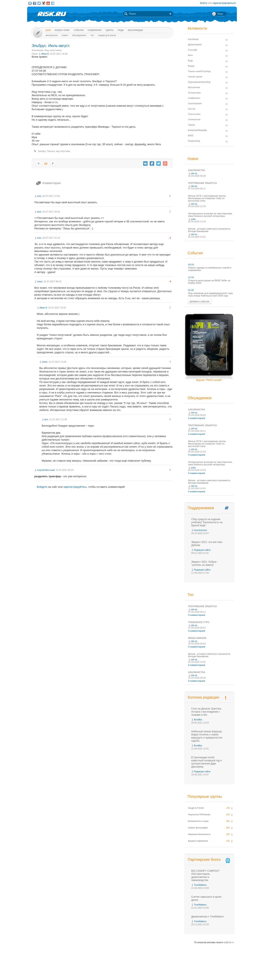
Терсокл (51, 151)
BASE (191, 136)
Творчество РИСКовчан (199, 815)
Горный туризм (195, 77)
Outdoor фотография (198, 828)
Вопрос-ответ (62, 30)
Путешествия (194, 93)
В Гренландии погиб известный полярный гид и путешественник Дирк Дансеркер (206, 762)
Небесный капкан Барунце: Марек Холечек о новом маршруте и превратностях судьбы (207, 736)
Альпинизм (37, 50)
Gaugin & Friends (196, 808)
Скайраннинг (194, 98)
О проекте (147, 969)
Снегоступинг (194, 114)
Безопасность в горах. (199, 821)
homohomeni (200, 530)
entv (39, 196)
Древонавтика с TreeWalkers (207, 917)
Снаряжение (94, 30)
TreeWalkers (200, 885)
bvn (46, 419)
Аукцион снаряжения (198, 841)
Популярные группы (205, 797)
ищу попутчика (63, 151)
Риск (48, 30)
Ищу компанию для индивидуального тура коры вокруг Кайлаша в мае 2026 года (210, 294)
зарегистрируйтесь (75, 487)
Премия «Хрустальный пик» (169, 969)
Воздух (191, 66)
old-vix (194, 173)
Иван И (45, 54)
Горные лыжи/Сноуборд (199, 71)
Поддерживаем (201, 508)
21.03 (191, 277)
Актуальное (52, 35)
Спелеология (194, 120)
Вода (190, 61)
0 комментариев (197, 418)
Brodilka (198, 720)
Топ (92, 35)
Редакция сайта (202, 550)
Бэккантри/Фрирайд (197, 130)
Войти (204, 3)
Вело (190, 55)
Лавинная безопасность (199, 834)
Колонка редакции (203, 697)
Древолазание (195, 45)
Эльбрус (42, 151)
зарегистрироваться (224, 3)
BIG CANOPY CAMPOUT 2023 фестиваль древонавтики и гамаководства (205, 876)
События (79, 30)
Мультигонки (194, 87)
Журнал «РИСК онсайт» (219, 969)
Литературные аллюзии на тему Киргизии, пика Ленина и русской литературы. (210, 215)
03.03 (191, 265)
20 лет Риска (150, 973)
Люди (121, 30)
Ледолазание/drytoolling (199, 82)
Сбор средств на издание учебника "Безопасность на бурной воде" (207, 522)
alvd (39, 212)
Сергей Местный (46, 470)
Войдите (42, 487)
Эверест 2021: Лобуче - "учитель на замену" (205, 563)
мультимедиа (135, 30)
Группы (109, 30)
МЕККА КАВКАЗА (197, 638)
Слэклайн (193, 50)
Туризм (191, 125)
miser (40, 281)
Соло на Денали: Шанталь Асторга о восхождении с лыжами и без (206, 712)
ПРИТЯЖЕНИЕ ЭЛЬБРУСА (203, 183)
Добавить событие (200, 301)
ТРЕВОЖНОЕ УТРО (199, 622)
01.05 (191, 290)
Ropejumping (194, 141)
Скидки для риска (107, 35)
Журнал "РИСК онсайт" (209, 380)
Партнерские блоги (209, 860)
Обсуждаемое (79, 35)
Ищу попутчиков (53, 50)
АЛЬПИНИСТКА (197, 170)
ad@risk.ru (229, 942)
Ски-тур (192, 109)
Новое (65, 35)
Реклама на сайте (195, 969)
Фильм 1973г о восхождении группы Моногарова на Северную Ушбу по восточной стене (207, 198)
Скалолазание (195, 103)
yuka (193, 219)
